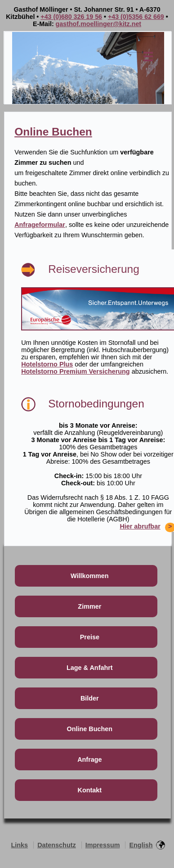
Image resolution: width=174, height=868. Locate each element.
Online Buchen (53, 132)
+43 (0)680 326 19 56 (71, 17)
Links (20, 845)
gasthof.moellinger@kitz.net (98, 24)
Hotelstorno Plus (47, 364)
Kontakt (90, 790)
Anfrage (89, 759)
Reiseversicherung (94, 269)
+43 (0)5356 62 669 (136, 17)
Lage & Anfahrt (90, 668)
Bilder (90, 698)
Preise (90, 637)
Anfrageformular (40, 225)
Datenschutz (57, 845)
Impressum (103, 845)
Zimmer (89, 606)
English (141, 845)
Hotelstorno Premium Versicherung (76, 371)
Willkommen (90, 576)
